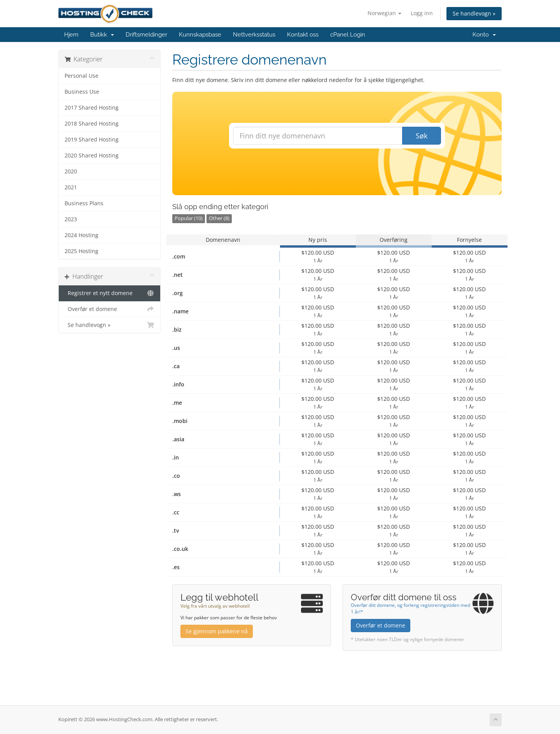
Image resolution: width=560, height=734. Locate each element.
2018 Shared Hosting (92, 124)
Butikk (102, 35)
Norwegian (384, 13)
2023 (71, 219)
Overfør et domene (109, 309)
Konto (484, 35)
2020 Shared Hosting (92, 156)
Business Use (82, 92)
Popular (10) (189, 218)
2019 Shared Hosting (92, 140)
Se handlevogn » (474, 13)
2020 (71, 171)
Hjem (71, 35)
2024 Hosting (81, 235)
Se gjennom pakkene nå (217, 631)
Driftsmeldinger (146, 35)
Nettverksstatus (254, 35)
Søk (422, 136)
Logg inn (422, 13)
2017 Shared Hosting (92, 108)
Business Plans (84, 203)
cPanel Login (348, 35)
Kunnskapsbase (200, 35)
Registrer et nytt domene (109, 293)
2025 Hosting (81, 251)
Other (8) (219, 218)
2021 (71, 187)
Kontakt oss (303, 35)
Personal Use (81, 76)
